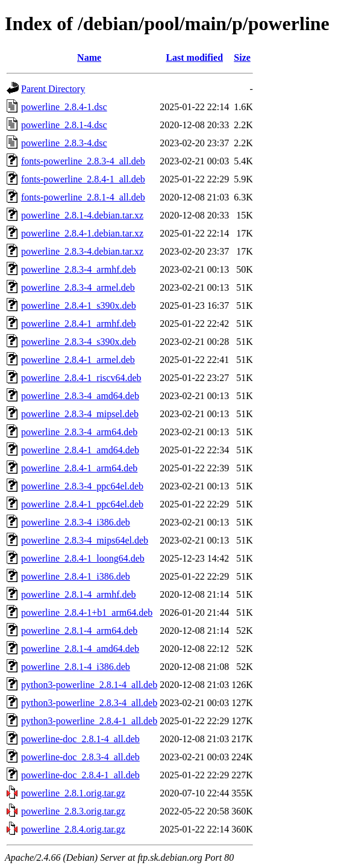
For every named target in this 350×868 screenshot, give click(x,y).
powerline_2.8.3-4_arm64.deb (79, 432)
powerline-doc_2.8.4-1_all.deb (80, 775)
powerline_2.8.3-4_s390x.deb (79, 342)
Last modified (194, 57)
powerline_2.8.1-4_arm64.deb (79, 631)
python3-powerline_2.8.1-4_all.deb (89, 685)
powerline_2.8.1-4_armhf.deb (79, 594)
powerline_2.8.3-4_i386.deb (76, 522)
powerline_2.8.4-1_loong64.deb (83, 558)
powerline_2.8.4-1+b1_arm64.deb (87, 612)
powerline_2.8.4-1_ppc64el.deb (82, 504)
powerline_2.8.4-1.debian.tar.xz (82, 233)
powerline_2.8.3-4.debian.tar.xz (82, 251)
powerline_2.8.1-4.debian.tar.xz (82, 215)
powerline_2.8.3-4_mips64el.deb (85, 540)
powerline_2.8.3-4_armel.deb (78, 287)
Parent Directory (53, 89)
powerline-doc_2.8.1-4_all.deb (80, 739)
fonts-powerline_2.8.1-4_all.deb (83, 197)
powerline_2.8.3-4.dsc (64, 143)
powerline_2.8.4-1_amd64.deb (80, 450)
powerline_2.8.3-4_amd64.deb (80, 396)
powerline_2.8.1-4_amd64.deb (80, 649)
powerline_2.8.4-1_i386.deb (76, 576)
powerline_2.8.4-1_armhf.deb (79, 324)
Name (89, 57)
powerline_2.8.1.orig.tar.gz (73, 793)
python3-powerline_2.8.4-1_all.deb (89, 721)
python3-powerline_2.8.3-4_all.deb (89, 703)
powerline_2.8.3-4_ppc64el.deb (82, 486)
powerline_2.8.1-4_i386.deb (76, 667)
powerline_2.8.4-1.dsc (64, 107)
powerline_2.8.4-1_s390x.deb (79, 305)
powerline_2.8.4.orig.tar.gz (73, 829)
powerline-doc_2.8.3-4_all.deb (80, 757)
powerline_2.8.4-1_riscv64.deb (81, 378)
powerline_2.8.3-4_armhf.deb (79, 269)
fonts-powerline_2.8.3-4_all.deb (83, 161)
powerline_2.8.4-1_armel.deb (78, 360)
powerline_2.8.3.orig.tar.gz (73, 811)
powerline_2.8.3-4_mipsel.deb (80, 414)
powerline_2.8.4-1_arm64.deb (79, 468)
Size (242, 57)
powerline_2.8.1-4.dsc (64, 125)
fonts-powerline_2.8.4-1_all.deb (83, 179)
